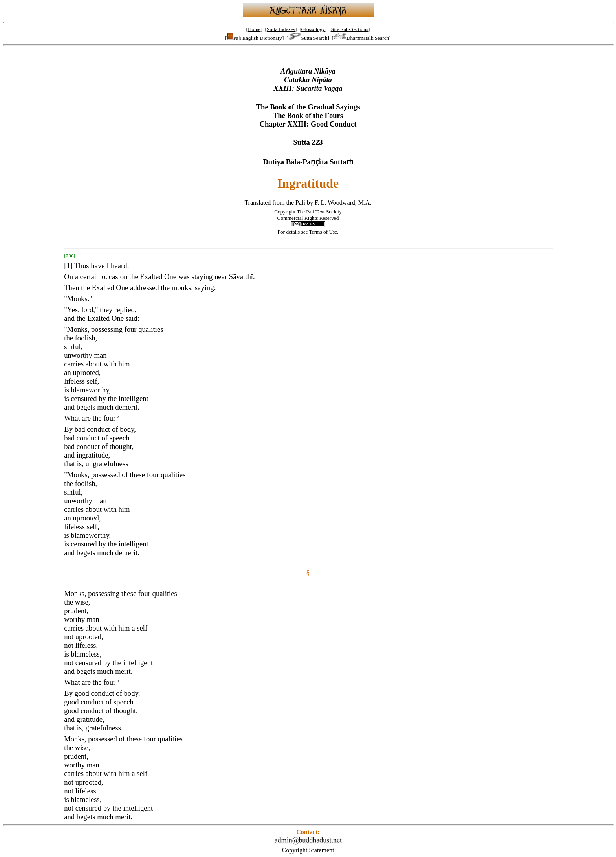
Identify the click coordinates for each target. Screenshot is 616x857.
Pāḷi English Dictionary (255, 38)
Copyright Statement (308, 850)
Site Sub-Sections (350, 29)
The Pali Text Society (319, 212)
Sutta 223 (308, 142)
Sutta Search (308, 38)
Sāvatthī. (242, 277)
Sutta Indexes (281, 29)
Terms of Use (323, 232)
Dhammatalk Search (361, 38)
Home (254, 29)
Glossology (313, 29)
